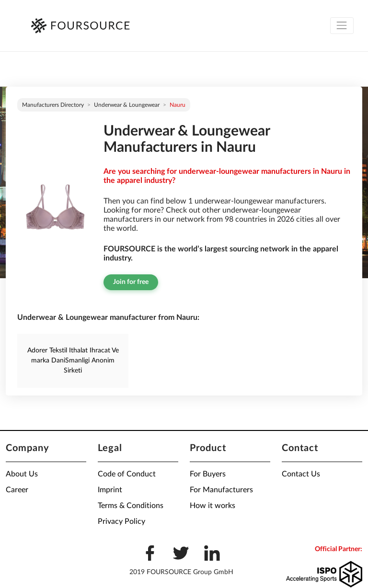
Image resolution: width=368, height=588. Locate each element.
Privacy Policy (121, 521)
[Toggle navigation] (342, 26)
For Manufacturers (221, 490)
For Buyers (208, 474)
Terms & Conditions (131, 506)
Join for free (131, 282)
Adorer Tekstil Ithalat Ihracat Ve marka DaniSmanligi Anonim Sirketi (73, 361)
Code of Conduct (127, 474)
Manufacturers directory (53, 105)
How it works (213, 506)
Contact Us (301, 474)
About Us (22, 474)
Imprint (110, 490)
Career (17, 490)
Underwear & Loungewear (127, 105)
